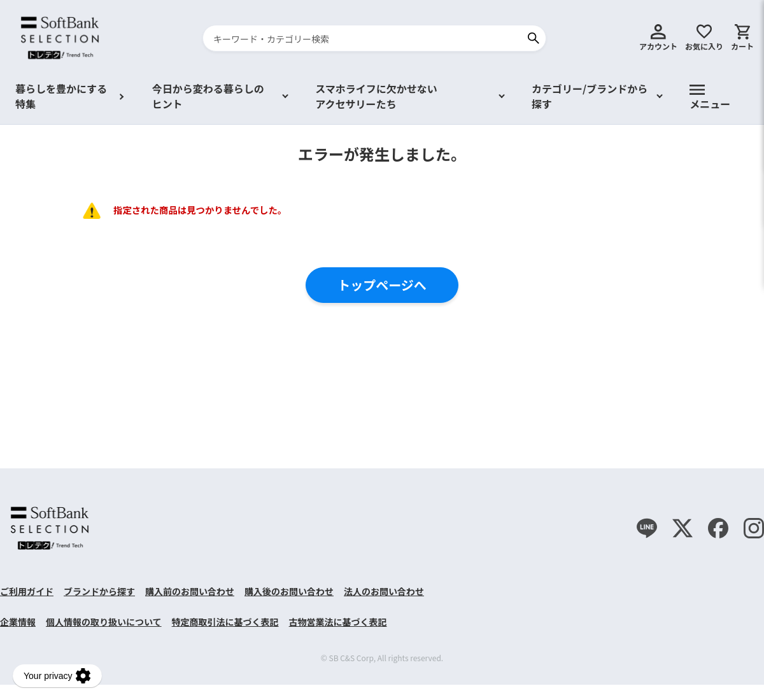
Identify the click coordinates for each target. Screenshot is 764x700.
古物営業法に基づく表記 (338, 622)
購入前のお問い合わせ (190, 591)
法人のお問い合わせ (384, 591)
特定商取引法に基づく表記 (225, 622)
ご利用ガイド (27, 591)
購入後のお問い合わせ (289, 591)
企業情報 (18, 622)
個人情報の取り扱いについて (104, 622)
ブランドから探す (99, 591)
